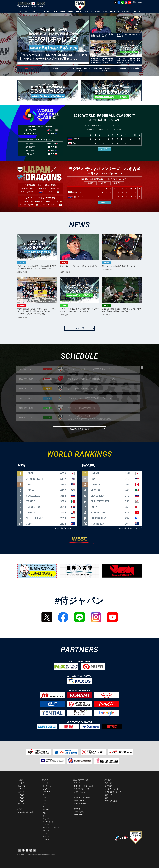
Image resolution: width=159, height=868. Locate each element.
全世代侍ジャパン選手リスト (84, 786)
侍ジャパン (78, 783)
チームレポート (48, 822)
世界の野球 (109, 786)
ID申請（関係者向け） (112, 801)
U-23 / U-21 (22, 789)
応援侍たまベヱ (79, 800)
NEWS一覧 (80, 328)
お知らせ (46, 831)
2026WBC (55, 68)
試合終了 (104, 149)
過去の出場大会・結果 (79, 429)
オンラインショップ (112, 789)
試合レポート (47, 819)
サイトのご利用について (113, 792)
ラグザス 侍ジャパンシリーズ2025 (79, 69)
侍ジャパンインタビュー (51, 828)
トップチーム (22, 783)
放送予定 (117, 183)
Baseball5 (46, 810)
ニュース (46, 834)
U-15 (44, 801)
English (140, 2)
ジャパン (46, 783)
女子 (44, 807)
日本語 (134, 2)
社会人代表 (22, 786)
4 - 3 (52, 150)
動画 (44, 816)
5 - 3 (52, 188)
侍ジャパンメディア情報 (82, 797)
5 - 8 (52, 134)
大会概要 (89, 130)
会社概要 (77, 809)
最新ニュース (30, 68)
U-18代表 (21, 795)
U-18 (44, 798)
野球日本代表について (81, 789)
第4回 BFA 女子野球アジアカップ (104, 69)
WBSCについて (79, 815)
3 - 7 (47, 192)
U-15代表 (21, 798)
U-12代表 (21, 801)
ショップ (46, 840)
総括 (44, 813)
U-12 (44, 804)
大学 (44, 795)
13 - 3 (48, 201)
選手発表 (46, 837)
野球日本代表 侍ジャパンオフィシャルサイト (32, 5)
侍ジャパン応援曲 (80, 803)
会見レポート (47, 825)
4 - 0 (49, 205)
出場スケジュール (80, 792)
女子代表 (21, 804)
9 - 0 (52, 154)
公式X (107, 798)
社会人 (45, 789)
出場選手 (103, 130)
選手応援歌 (117, 130)
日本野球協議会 (79, 812)
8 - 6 (52, 147)
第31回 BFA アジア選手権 (129, 68)
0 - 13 (52, 143)
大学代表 (21, 792)
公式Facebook (110, 795)
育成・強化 (109, 783)
